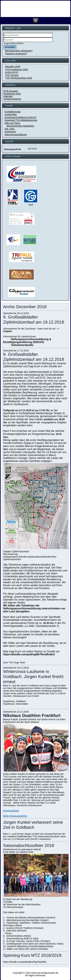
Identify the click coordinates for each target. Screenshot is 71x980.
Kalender (8, 96)
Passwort (4, 42)
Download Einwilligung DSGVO (20, 117)
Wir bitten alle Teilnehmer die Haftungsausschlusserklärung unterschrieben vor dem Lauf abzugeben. (34, 608)
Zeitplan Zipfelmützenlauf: (16, 551)
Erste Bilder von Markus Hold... (19, 852)
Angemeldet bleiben (14, 43)
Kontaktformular (13, 112)
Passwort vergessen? (16, 54)
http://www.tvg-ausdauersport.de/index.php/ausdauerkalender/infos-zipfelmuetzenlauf (30, 557)
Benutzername (4, 38)
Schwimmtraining (12, 99)
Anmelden (10, 47)
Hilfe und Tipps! (12, 123)
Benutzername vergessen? (19, 51)
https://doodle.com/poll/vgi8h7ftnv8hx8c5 (29, 654)
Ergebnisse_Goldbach (14, 701)
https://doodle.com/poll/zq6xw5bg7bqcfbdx (25, 962)
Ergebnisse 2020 (12, 94)
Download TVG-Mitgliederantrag (21, 120)
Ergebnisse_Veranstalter (16, 704)
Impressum (10, 132)
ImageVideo (10, 114)
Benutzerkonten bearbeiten (20, 126)
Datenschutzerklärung (16, 135)
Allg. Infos (9, 129)
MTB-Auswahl (11, 91)
